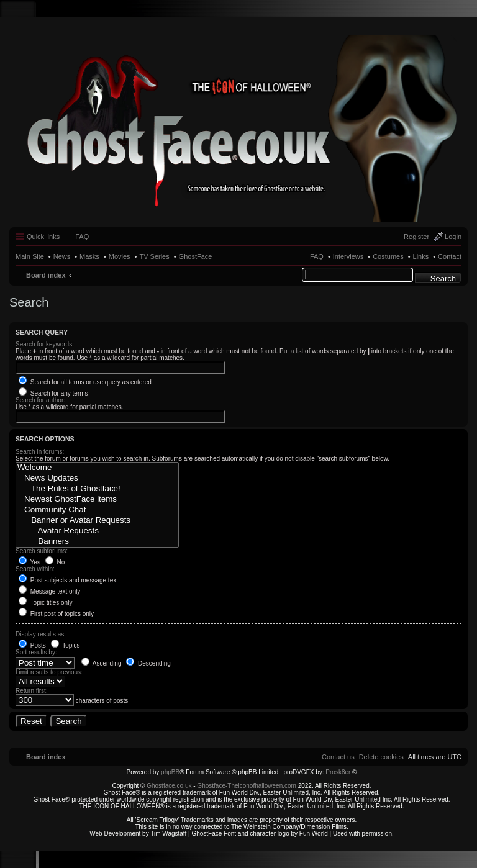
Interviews (348, 256)
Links (421, 256)
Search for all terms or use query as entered (85, 382)
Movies (120, 256)
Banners (97, 542)
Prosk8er (338, 772)
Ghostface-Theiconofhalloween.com (247, 786)
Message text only (49, 591)
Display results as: (41, 634)
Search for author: (40, 400)
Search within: (35, 569)
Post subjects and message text (68, 580)
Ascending (102, 663)
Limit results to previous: (49, 672)
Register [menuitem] (416, 237)
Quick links (43, 237)
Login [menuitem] (453, 237)
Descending (148, 663)
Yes (30, 562)
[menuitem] (381, 757)
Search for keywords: (45, 344)
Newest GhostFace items (97, 500)
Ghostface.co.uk (170, 786)
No (55, 562)
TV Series (154, 256)
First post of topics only (56, 614)
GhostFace (196, 256)
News (62, 256)
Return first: (32, 691)
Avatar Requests (97, 531)
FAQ (317, 256)
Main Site (30, 256)
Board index (46, 275)
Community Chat (97, 510)
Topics (66, 645)
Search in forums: (40, 452)
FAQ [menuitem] (82, 237)
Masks (89, 256)
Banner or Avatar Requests (97, 521)
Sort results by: (36, 652)
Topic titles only (45, 603)
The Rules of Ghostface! (97, 489)
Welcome (97, 468)
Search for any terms (53, 393)
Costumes (388, 256)
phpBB (170, 772)
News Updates (97, 478)
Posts (32, 645)
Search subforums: (42, 551)
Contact (450, 256)
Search (443, 278)
